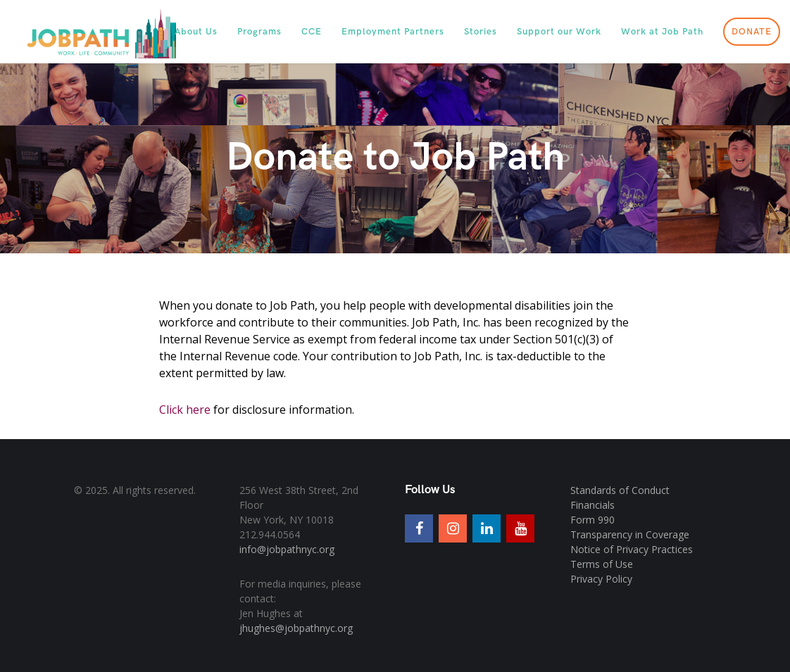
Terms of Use (602, 564)
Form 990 (592, 520)
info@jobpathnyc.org (287, 549)
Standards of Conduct (620, 490)
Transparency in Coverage (630, 534)
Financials (592, 505)
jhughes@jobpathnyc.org (296, 628)
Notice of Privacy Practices (632, 549)
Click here (185, 410)
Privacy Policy (601, 579)
